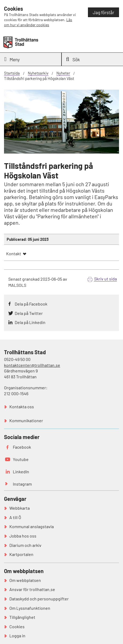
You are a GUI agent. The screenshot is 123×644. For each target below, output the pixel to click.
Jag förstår (103, 12)
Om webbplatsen (25, 580)
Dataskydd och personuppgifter (39, 599)
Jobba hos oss (23, 536)
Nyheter (63, 73)
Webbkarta (20, 508)
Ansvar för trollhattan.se (32, 589)
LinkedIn (21, 472)
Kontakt (14, 254)
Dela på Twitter (29, 313)
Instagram (22, 484)
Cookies (17, 626)
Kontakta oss (22, 407)
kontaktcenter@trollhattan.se (32, 365)
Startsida (12, 73)
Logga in (17, 636)
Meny (12, 59)
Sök (73, 59)
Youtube (21, 459)
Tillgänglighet (22, 617)
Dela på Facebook (31, 304)
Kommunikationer (26, 420)
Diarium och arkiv (25, 545)
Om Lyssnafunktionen (30, 608)
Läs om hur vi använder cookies (38, 22)
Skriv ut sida (105, 279)
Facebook (22, 447)
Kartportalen (21, 554)
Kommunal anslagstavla (32, 526)
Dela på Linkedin (30, 322)
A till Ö (15, 517)
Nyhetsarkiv (38, 73)
